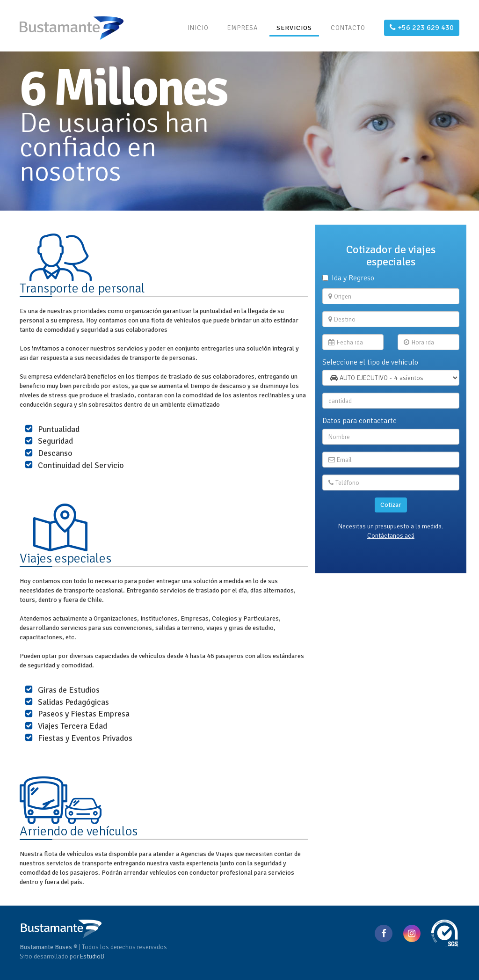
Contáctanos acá (391, 536)
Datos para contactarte (359, 421)
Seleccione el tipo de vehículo (370, 362)
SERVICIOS (294, 28)
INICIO (198, 28)
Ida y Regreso (348, 278)
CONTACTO (348, 28)
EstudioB (92, 956)
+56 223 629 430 (422, 28)
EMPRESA (243, 28)
